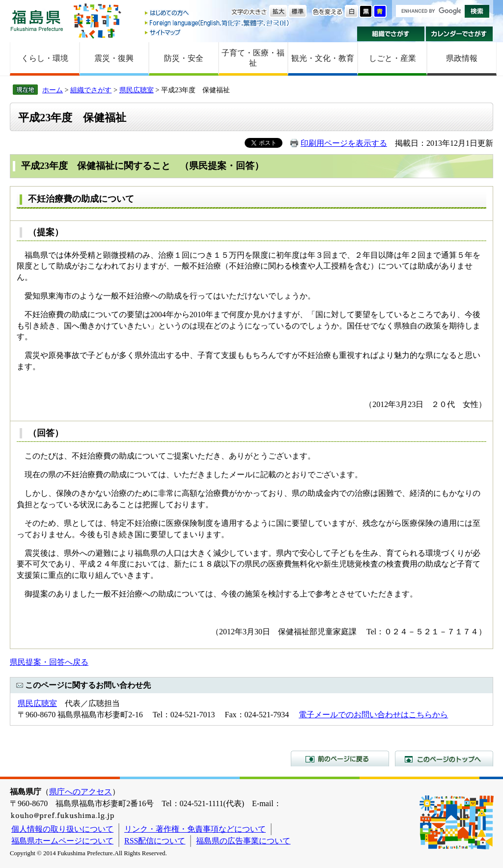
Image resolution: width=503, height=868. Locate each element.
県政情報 (462, 58)
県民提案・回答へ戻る (49, 662)
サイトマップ (218, 32)
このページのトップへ (444, 759)
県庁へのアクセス (81, 792)
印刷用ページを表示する (344, 143)
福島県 (37, 20)
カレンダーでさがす (460, 34)
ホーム (53, 90)
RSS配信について (155, 841)
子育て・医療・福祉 (253, 58)
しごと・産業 (392, 58)
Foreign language (218, 23)
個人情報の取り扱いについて (62, 829)
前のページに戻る (340, 759)
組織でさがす (391, 34)
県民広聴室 (137, 90)
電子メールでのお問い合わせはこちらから (373, 715)
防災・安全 (184, 58)
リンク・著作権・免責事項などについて (195, 829)
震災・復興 (114, 58)
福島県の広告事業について (243, 841)
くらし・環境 (45, 58)
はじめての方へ (218, 14)
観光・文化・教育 (323, 58)
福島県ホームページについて (62, 841)
